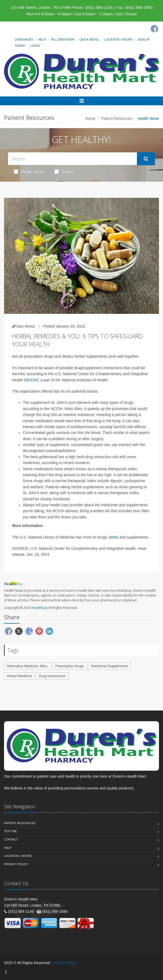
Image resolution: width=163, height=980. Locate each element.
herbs (114, 537)
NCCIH (31, 380)
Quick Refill (89, 40)
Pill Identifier (63, 40)
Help (42, 40)
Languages (24, 40)
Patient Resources (117, 119)
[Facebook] (154, 29)
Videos (64, 171)
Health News (29, 171)
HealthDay (40, 608)
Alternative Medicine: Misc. (28, 666)
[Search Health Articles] (73, 159)
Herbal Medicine (19, 676)
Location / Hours (118, 40)
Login (35, 46)
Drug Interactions (52, 676)
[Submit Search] (146, 159)
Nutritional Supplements (110, 666)
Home (90, 119)
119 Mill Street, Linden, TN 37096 (40, 7)
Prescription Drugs (70, 666)
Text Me (10, 831)
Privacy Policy (16, 864)
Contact (11, 839)
